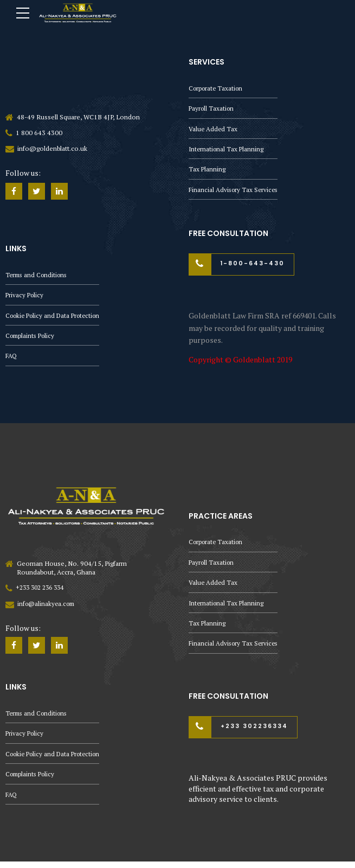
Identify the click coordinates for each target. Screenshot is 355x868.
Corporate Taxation (217, 88)
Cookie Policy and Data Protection (56, 318)
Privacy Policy (25, 296)
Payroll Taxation (212, 109)
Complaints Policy (32, 338)
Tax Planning (207, 171)
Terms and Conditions (38, 276)
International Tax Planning (227, 151)
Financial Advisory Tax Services (235, 192)
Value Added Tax (214, 130)
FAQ (11, 359)
